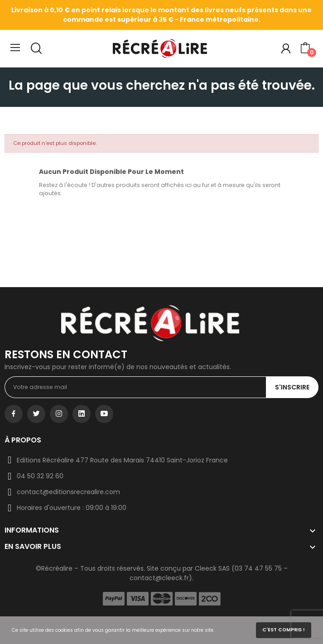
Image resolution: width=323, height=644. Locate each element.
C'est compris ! (284, 630)
